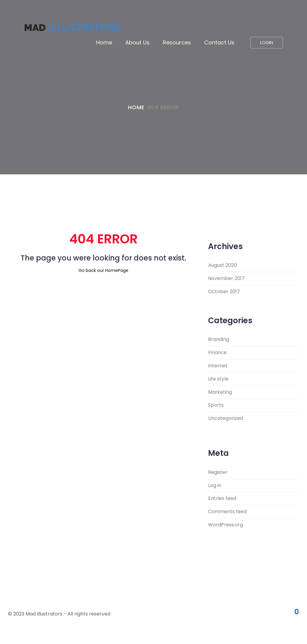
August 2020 (222, 265)
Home (104, 42)
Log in (215, 486)
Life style (218, 379)
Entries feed (222, 498)
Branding (219, 339)
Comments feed (227, 512)
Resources (177, 42)
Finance (217, 353)
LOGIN (267, 42)
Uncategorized (225, 418)
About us (137, 42)
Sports (216, 405)
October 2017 (224, 292)
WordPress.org (225, 525)
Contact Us (219, 42)
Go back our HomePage (103, 270)
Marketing (220, 392)
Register (218, 472)
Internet (218, 366)
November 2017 (226, 278)
